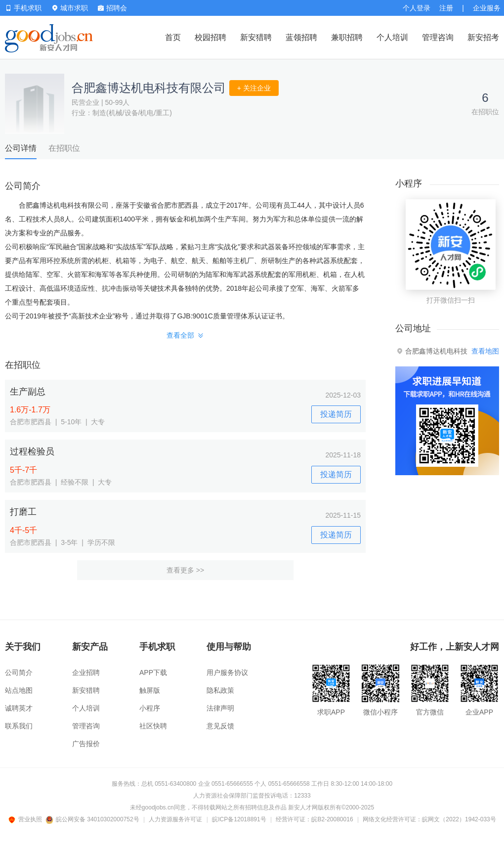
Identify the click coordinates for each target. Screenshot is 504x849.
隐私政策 (220, 690)
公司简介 (19, 672)
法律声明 (220, 708)
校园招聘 (210, 37)
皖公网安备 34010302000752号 (93, 819)
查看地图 (485, 351)
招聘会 (112, 8)
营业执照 (27, 819)
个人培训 (392, 37)
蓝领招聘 (301, 37)
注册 (446, 8)
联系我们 (19, 726)
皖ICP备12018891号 (239, 819)
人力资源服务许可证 (175, 819)
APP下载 (153, 672)
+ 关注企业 (254, 88)
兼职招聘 (347, 37)
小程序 (150, 708)
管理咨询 (438, 37)
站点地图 (19, 690)
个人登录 (417, 8)
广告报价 (86, 744)
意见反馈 (220, 726)
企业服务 (487, 8)
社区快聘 (153, 726)
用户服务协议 (227, 672)
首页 (173, 37)
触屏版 (150, 690)
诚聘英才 (19, 708)
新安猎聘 (256, 37)
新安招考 (483, 37)
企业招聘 (86, 672)
